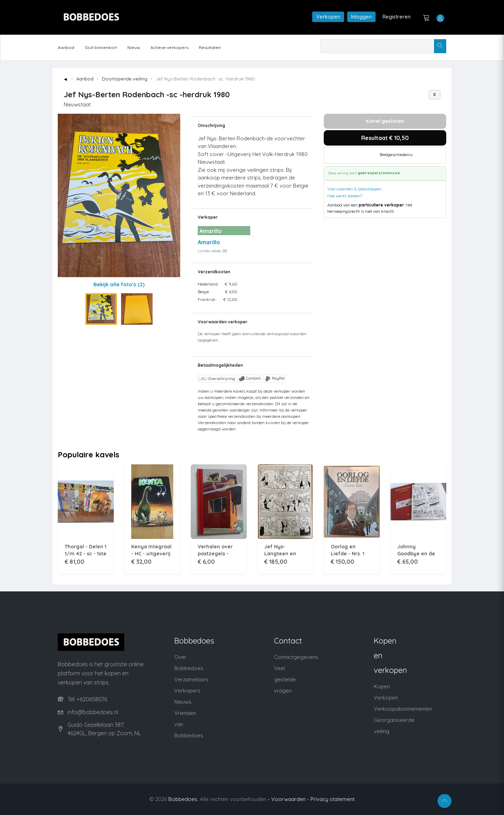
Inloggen (361, 17)
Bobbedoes (183, 799)
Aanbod (66, 47)
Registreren (397, 17)
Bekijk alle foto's (119, 284)
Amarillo (209, 242)
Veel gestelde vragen (285, 679)
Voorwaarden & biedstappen (354, 189)
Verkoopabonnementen (403, 709)
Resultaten (210, 47)
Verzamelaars (191, 679)
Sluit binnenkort (101, 47)
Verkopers (187, 691)
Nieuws (183, 702)
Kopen (382, 686)
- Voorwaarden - (288, 799)
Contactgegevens (296, 657)
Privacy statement (332, 799)
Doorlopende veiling (125, 79)
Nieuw (134, 47)
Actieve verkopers (169, 47)
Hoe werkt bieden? (345, 196)
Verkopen (328, 17)
